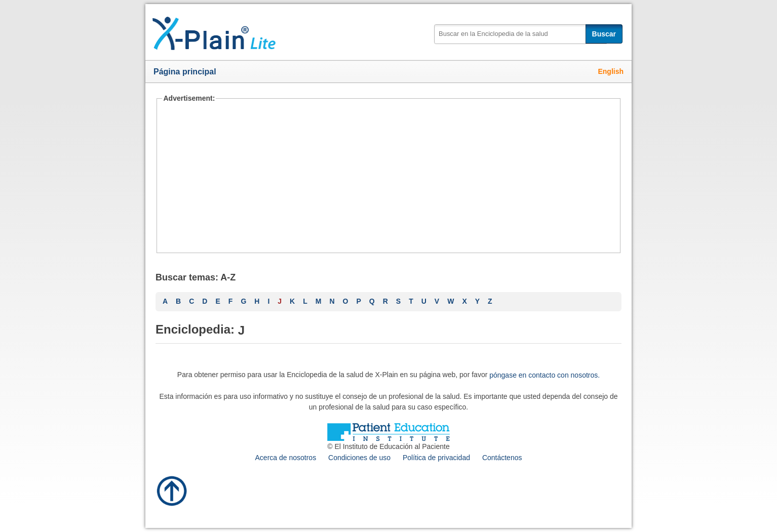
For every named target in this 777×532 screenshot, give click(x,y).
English (611, 71)
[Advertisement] (388, 177)
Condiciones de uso (359, 458)
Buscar (604, 34)
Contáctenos (502, 458)
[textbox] (520, 34)
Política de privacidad (436, 458)
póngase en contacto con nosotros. (545, 375)
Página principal (185, 72)
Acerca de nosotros (286, 458)
